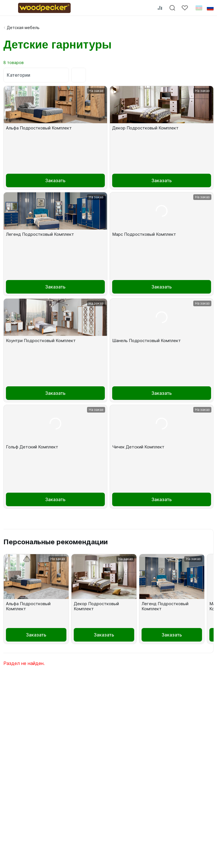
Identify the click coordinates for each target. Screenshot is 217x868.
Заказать (55, 180)
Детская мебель (23, 27)
